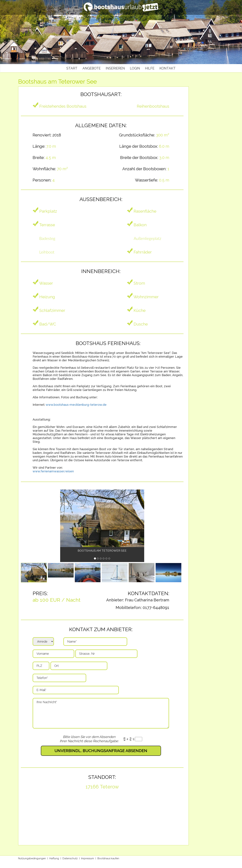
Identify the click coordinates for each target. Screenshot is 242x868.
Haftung (54, 858)
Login (135, 68)
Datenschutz (70, 858)
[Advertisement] (209, 132)
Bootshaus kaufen (108, 858)
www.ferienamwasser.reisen (53, 471)
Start (72, 68)
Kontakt (168, 68)
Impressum (88, 858)
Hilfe (150, 68)
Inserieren (115, 68)
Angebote (92, 68)
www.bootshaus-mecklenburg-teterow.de (76, 405)
